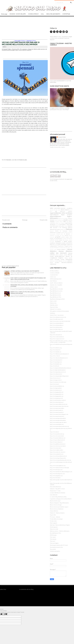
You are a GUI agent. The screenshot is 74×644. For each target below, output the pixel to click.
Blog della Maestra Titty (56, 297)
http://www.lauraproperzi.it (56, 398)
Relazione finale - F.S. (68, 248)
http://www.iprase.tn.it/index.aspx (58, 382)
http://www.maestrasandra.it (57, 412)
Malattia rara (62, 240)
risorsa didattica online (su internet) (61, 252)
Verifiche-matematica (55, 551)
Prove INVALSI (61, 248)
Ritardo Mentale (68, 258)
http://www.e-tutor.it (55, 356)
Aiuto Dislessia (53, 281)
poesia (56, 245)
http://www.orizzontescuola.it (57, 436)
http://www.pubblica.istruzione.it (58, 444)
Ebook (62, 234)
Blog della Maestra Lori (55, 293)
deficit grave (56, 226)
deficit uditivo (62, 226)
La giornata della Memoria (67, 239)
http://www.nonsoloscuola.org (57, 434)
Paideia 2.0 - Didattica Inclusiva (57, 513)
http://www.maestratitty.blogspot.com (59, 414)
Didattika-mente (54, 305)
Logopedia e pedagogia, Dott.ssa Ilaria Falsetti (61, 499)
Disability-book (63, 230)
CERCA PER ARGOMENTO (53, 14)
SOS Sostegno (53, 535)
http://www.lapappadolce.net (57, 392)
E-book (58, 234)
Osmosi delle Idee (54, 511)
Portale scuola (53, 521)
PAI (66, 243)
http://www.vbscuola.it (55, 478)
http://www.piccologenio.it (56, 442)
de (66, 225)
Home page (4, 14)
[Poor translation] (5, 614)
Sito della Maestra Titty (55, 533)
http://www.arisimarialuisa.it (57, 323)
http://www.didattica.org (56, 348)
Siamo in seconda (54, 529)
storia (51, 263)
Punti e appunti (53, 523)
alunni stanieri (65, 210)
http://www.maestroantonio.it (57, 416)
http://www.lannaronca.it (56, 390)
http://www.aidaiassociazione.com (58, 317)
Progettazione (61, 246)
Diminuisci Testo (31, 41)
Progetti (67, 246)
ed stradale (57, 235)
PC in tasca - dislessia (55, 517)
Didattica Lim (53, 303)
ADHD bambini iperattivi (56, 279)
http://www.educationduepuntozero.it (59, 358)
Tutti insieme (53, 539)
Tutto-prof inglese (54, 543)
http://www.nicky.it (54, 432)
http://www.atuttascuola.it (56, 327)
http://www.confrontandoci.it (57, 337)
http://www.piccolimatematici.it (57, 440)
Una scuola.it (53, 549)
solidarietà (70, 261)
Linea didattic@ (54, 495)
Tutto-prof (53, 541)
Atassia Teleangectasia (59, 220)
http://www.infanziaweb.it (56, 374)
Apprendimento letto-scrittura (61, 213)
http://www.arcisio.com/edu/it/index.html (60, 321)
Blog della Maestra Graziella (56, 289)
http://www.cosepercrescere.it (57, 339)
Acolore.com (53, 277)
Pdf (68, 243)
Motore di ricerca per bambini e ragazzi (59, 507)
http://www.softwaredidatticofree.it (58, 456)
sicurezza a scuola (54, 261)
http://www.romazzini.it (56, 448)
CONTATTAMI (66, 14)
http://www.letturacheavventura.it (58, 400)
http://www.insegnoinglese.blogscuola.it (59, 376)
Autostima (57, 222)
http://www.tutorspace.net (56, 470)
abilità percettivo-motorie (58, 208)
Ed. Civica (62, 235)
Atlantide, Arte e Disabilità (56, 285)
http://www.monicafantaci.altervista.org (59, 426)
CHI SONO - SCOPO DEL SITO (18, 14)
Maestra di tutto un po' (55, 501)
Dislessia (69, 229)
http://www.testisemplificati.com (58, 466)
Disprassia (52, 231)
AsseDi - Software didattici (56, 283)
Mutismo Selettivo (69, 240)
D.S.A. (42, 14)
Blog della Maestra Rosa (55, 295)
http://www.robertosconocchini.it (58, 446)
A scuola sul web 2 (54, 275)
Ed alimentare (67, 234)
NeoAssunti (52, 242)
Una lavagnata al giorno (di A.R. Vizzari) (59, 545)
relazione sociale (53, 250)
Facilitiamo (53, 313)
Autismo (52, 222)
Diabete (66, 226)
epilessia (66, 235)
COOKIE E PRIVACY (33, 14)
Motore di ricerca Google (56, 505)
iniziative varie (53, 238)
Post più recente (6, 220)
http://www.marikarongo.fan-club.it (58, 422)
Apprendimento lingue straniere (61, 215)
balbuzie (61, 222)
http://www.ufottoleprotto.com (57, 474)
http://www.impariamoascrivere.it (58, 372)
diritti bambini (57, 229)
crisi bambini (62, 225)
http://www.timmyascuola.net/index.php (59, 468)
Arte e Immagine (69, 218)
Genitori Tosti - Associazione (57, 315)
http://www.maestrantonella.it (57, 408)
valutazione (53, 264)
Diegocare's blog (54, 307)
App (56, 211)
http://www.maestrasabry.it (56, 410)
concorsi (57, 225)
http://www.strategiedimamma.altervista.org (60, 460)
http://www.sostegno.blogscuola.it (58, 458)
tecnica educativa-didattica (25, 50)
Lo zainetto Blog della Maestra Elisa (58, 497)
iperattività (59, 238)
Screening (57, 260)
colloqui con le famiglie (60, 223)
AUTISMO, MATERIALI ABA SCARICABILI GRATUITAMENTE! (25, 271)
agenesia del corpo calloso (55, 210)
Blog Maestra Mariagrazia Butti (57, 299)
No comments (24, 49)
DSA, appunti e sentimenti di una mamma (59, 311)
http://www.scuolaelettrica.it (57, 454)
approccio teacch (62, 219)
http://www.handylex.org (56, 364)
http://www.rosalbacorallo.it (56, 450)
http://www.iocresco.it (55, 378)
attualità (66, 220)
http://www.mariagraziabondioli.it (58, 418)
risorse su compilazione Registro (61, 257)
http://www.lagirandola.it (56, 388)
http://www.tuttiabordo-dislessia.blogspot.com (61, 472)
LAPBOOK (52, 240)
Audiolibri (70, 220)
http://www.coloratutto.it (56, 335)
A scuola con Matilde (55, 273)
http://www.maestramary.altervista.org (59, 406)
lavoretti (57, 240)
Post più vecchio (44, 220)
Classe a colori (53, 301)
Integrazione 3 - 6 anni (55, 491)
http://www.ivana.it (54, 384)
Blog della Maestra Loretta (56, 291)
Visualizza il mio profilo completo (57, 147)
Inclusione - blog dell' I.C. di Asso (57, 489)
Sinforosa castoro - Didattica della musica (60, 531)
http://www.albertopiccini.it (56, 319)
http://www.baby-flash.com (56, 329)
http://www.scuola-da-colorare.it (58, 452)
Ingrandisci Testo (20, 41)
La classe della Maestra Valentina (58, 493)
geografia (58, 237)
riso (66, 250)
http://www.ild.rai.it (55, 366)
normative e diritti (61, 241)
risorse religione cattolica (62, 255)
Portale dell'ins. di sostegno (56, 519)
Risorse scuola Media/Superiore (61, 255)
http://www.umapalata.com (56, 476)
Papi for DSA (53, 515)
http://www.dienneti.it (55, 350)
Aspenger (52, 220)
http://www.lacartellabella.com (57, 386)
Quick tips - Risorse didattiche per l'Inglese (60, 525)
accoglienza (69, 208)
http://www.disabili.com (56, 352)
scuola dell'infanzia (66, 259)
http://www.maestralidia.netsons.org (59, 404)
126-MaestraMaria (54, 271)
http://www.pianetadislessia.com (58, 438)
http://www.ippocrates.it (56, 380)
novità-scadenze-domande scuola (61, 242)
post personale (62, 245)
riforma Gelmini (61, 250)
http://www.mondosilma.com (57, 424)
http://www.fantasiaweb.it (56, 360)
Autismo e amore (54, 287)
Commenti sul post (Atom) (13, 266)
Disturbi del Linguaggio (61, 231)
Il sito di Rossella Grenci (55, 487)
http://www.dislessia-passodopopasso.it (59, 354)
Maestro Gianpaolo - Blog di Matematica (59, 503)
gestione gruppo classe (13, 50)
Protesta (56, 248)
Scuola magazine (54, 527)
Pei (53, 245)
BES (65, 222)
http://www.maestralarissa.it (57, 402)
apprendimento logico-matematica (61, 217)
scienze (52, 260)
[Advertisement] (25, 29)
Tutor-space (53, 537)
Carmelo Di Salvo (62, 137)
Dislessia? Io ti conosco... (56, 309)
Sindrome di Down (63, 261)
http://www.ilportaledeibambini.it (58, 370)
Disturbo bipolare (65, 233)
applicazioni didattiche (66, 211)
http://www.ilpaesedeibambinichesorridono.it (61, 368)
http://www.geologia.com (56, 362)
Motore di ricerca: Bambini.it (57, 509)
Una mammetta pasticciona (56, 547)
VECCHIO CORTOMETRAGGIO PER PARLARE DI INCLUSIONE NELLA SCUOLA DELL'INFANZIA (21, 43)
